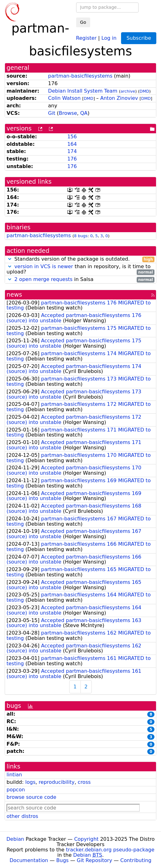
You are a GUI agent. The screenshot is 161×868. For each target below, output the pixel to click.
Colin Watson (64, 98)
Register (86, 38)
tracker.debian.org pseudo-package (110, 850)
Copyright (86, 839)
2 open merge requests (43, 279)
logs (30, 782)
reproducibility (57, 782)
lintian (14, 775)
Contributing (136, 860)
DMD (144, 91)
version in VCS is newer (44, 266)
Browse (68, 113)
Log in (109, 38)
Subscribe (139, 38)
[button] (10, 259)
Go (83, 22)
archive (128, 91)
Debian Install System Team (83, 91)
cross (84, 782)
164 (72, 144)
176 (72, 159)
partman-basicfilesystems (80, 76)
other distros (22, 816)
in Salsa (80, 280)
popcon (16, 790)
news (14, 295)
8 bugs (81, 236)
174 (72, 151)
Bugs (62, 860)
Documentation (29, 860)
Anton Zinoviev (119, 98)
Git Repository (94, 860)
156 (72, 137)
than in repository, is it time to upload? (80, 269)
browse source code (31, 797)
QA (84, 113)
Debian (15, 839)
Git (52, 113)
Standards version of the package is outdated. (80, 259)
